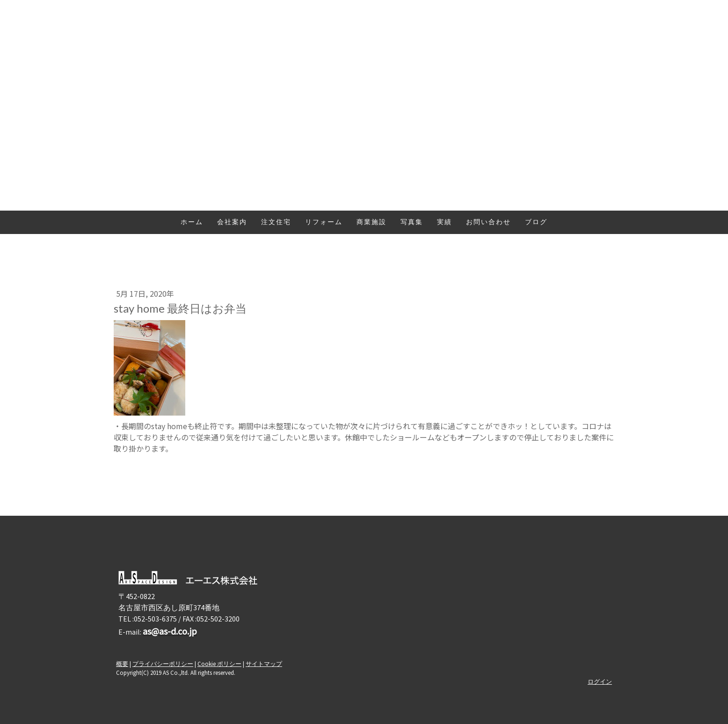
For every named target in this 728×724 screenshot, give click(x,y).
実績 (444, 223)
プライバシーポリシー (163, 664)
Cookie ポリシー (219, 664)
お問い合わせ (488, 223)
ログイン (600, 681)
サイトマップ (264, 664)
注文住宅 (276, 223)
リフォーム (324, 223)
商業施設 (371, 223)
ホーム (192, 223)
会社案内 (232, 223)
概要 (122, 664)
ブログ (536, 223)
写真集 (412, 223)
